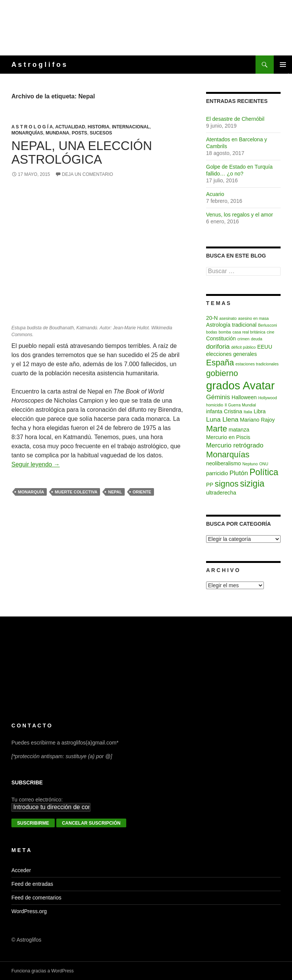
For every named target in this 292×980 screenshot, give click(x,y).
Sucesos (101, 133)
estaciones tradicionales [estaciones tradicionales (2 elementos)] (257, 364)
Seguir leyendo (36, 464)
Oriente (142, 492)
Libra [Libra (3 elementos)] (260, 411)
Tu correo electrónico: (37, 800)
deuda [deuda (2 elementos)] (257, 339)
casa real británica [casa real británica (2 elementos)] (249, 332)
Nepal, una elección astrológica (82, 153)
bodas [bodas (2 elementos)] (212, 332)
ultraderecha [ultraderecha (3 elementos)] (221, 493)
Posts (80, 133)
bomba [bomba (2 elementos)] (225, 332)
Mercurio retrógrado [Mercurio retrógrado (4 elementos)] (235, 445)
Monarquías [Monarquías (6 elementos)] (228, 454)
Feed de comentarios (36, 898)
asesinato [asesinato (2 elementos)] (228, 318)
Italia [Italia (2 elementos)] (248, 412)
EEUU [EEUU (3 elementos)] (265, 347)
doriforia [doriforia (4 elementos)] (218, 346)
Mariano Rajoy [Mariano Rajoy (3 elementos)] (257, 420)
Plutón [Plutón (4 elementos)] (239, 473)
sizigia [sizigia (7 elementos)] (252, 484)
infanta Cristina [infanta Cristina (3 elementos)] (224, 411)
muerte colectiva (76, 492)
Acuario (215, 194)
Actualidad (70, 127)
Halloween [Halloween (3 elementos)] (244, 397)
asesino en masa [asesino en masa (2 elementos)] (253, 318)
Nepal (115, 492)
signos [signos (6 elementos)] (227, 484)
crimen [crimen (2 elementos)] (243, 339)
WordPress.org (29, 911)
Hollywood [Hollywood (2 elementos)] (267, 398)
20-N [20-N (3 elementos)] (212, 318)
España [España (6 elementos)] (220, 363)
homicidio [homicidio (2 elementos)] (215, 405)
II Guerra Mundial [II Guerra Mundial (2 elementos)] (240, 405)
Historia (98, 127)
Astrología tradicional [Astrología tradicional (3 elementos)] (231, 325)
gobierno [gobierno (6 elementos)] (222, 373)
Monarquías (27, 133)
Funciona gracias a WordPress (43, 971)
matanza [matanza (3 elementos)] (239, 430)
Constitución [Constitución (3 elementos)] (221, 338)
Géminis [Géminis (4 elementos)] (218, 397)
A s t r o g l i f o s (39, 65)
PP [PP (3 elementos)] (210, 485)
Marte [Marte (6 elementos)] (217, 429)
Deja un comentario (87, 174)
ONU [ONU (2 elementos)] (264, 464)
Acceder (21, 870)
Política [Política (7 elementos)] (264, 472)
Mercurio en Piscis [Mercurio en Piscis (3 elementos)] (228, 437)
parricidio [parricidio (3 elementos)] (217, 473)
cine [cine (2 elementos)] (271, 332)
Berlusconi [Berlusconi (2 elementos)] (268, 325)
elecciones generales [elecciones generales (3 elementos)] (232, 354)
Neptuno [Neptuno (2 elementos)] (250, 464)
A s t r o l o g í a (32, 127)
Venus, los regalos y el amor (240, 215)
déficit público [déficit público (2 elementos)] (244, 347)
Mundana (57, 133)
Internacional (131, 127)
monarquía (31, 492)
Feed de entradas (32, 884)
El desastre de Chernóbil (235, 119)
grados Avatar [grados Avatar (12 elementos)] (240, 385)
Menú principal (283, 65)
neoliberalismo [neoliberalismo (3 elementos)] (224, 463)
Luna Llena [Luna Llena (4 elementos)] (222, 419)
